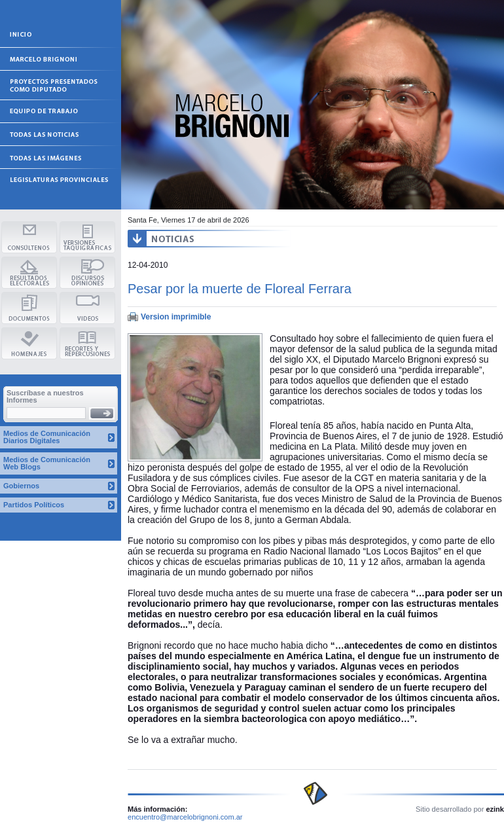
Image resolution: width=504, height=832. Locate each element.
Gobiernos (21, 486)
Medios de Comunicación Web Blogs (47, 463)
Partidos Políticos (34, 505)
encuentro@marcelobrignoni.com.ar (185, 817)
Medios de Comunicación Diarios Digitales (47, 437)
